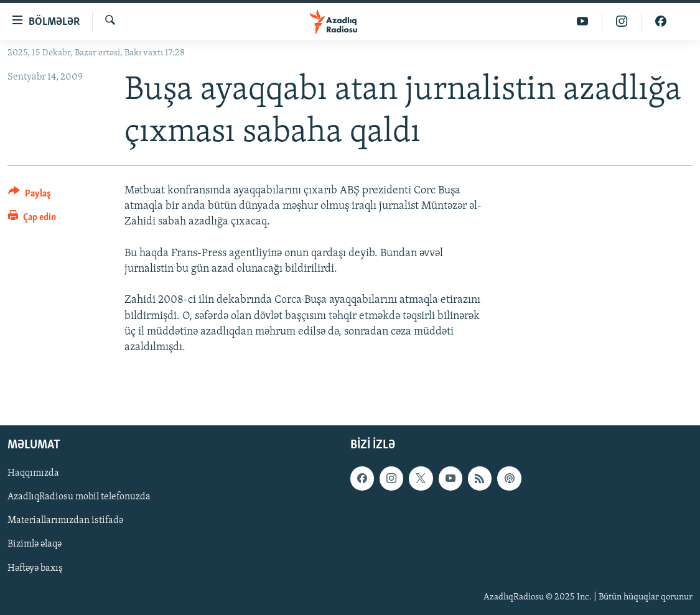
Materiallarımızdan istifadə (65, 521)
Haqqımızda (33, 474)
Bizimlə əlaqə (35, 545)
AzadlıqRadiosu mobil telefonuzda (79, 497)
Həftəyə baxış (35, 568)
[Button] (30, 196)
